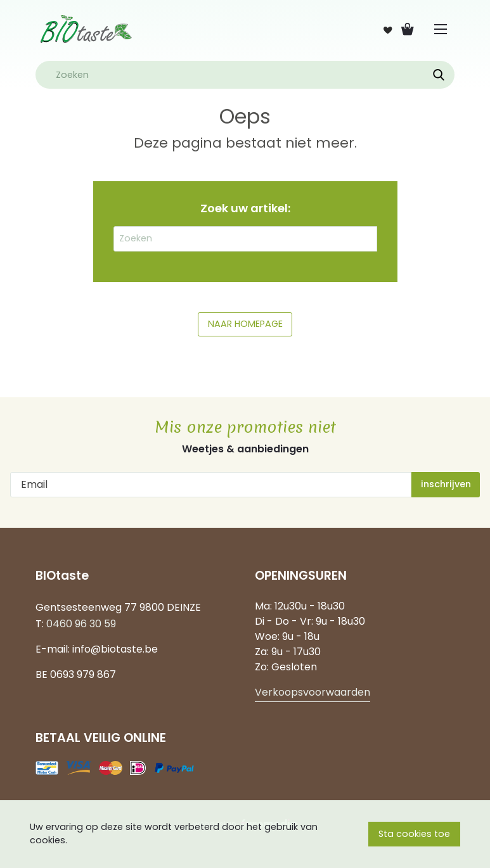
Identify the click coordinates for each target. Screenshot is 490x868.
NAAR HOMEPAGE (245, 324)
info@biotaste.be (115, 649)
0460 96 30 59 (81, 624)
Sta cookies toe (414, 834)
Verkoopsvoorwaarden (313, 692)
